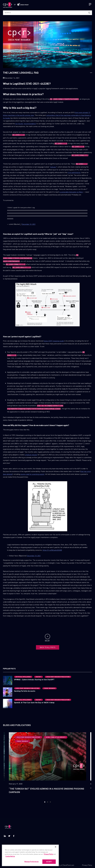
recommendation (30, 123)
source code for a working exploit (32, 471)
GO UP (47, 635)
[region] (30, 855)
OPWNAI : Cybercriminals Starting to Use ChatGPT (34, 676)
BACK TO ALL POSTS (48, 644)
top (16, 123)
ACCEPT (49, 862)
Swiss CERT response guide (54, 339)
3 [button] (50, 799)
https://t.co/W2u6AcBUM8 (52, 547)
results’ (21, 123)
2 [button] (48, 799)
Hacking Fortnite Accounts (25, 688)
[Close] (56, 847)
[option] (47, 762)
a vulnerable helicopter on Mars (71, 191)
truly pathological (74, 171)
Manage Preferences (32, 862)
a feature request (31, 452)
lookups (53, 166)
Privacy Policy (87, 862)
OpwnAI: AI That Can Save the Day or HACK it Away (34, 699)
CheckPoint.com (68, 862)
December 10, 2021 (29, 223)
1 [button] (45, 799)
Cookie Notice (10, 856)
